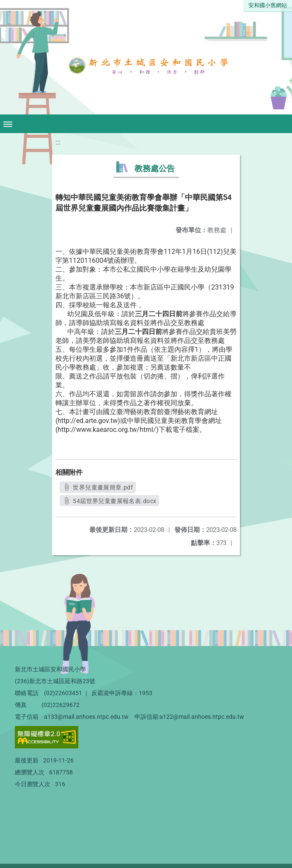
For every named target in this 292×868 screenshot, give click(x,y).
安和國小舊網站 (268, 5)
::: (58, 142)
